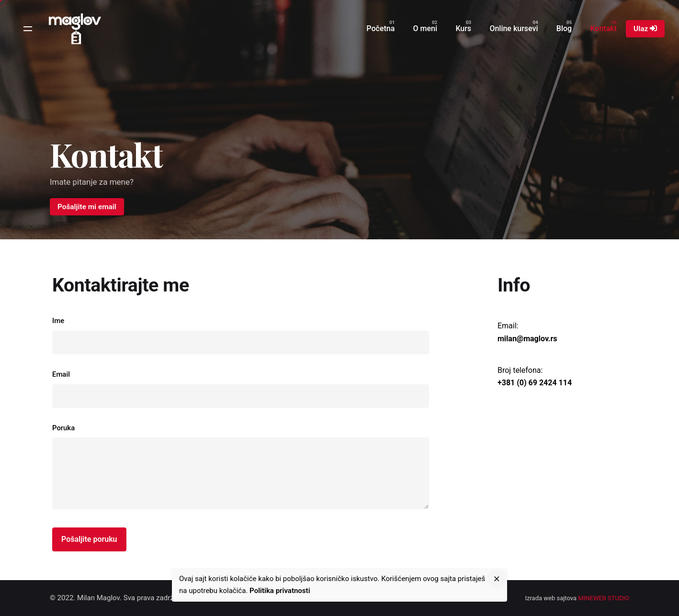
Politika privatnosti (280, 591)
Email (241, 389)
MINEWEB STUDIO (604, 598)
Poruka (241, 468)
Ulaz (645, 29)
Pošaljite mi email (87, 207)
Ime (241, 335)
